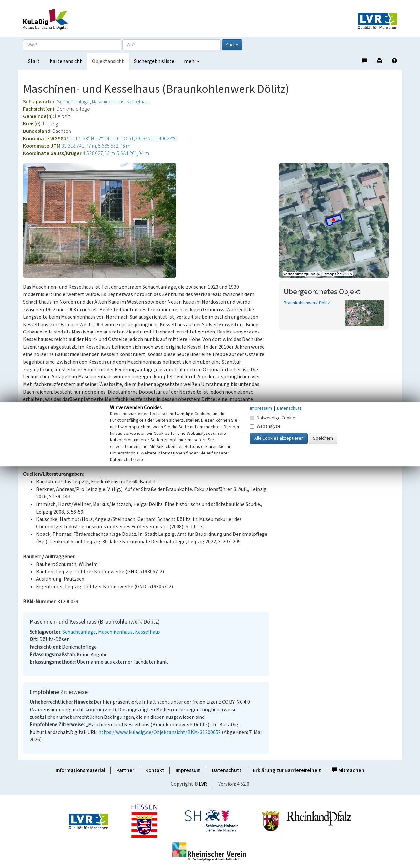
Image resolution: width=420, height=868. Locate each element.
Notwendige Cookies (274, 418)
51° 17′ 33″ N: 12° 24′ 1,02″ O (97, 139)
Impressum (188, 770)
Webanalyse (265, 426)
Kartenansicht (66, 61)
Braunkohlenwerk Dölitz (307, 303)
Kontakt (155, 770)
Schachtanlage (73, 102)
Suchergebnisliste (154, 61)
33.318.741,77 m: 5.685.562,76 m (96, 146)
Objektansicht (108, 61)
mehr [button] (192, 61)
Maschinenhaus (108, 102)
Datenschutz (227, 770)
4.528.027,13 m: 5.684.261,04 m (116, 153)
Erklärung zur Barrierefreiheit (287, 770)
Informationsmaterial (81, 770)
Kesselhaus (138, 102)
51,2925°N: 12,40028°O (153, 139)
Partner (125, 770)
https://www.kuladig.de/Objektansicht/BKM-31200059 (160, 732)
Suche (232, 45)
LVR (203, 784)
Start (34, 61)
